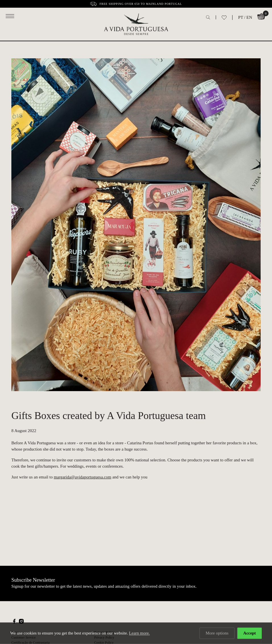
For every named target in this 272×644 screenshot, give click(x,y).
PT (241, 17)
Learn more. (139, 633)
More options (217, 633)
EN (249, 17)
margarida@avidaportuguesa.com (82, 477)
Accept (250, 633)
